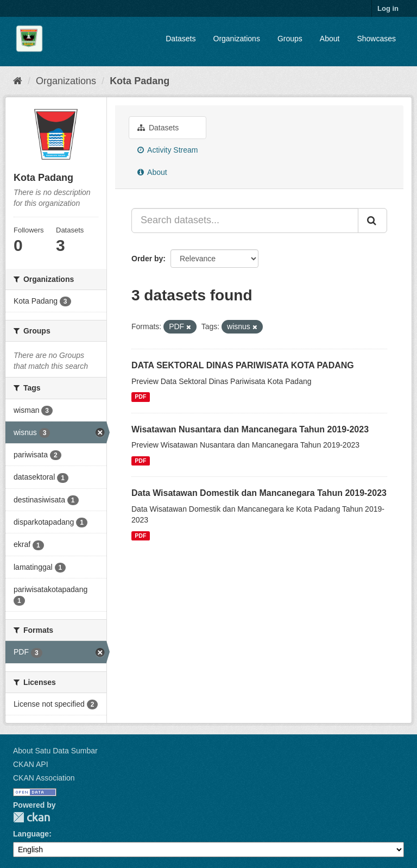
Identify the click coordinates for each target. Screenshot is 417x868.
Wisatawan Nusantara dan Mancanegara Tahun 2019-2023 (250, 429)
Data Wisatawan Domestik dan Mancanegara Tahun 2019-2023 (259, 493)
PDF (140, 397)
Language (31, 834)
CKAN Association (44, 778)
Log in (388, 8)
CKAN (31, 817)
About (330, 39)
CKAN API (31, 764)
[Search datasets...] (245, 221)
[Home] (18, 81)
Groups (290, 39)
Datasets (181, 39)
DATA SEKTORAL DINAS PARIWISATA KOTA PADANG (243, 365)
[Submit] (372, 221)
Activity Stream (168, 150)
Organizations (237, 39)
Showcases (376, 39)
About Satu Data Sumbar (55, 751)
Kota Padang (140, 81)
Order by (147, 259)
